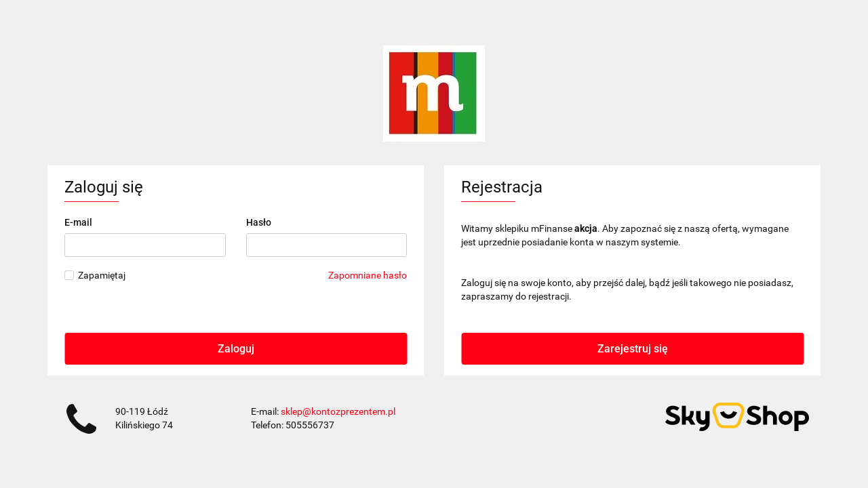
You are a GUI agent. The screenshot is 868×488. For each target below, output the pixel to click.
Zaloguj (236, 349)
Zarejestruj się (633, 349)
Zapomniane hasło (368, 275)
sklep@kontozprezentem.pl (338, 411)
